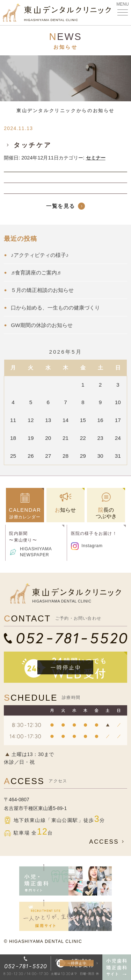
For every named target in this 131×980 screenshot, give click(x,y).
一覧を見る (61, 206)
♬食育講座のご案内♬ (36, 273)
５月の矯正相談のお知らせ (42, 290)
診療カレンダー (25, 513)
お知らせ (65, 510)
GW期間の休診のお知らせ (42, 325)
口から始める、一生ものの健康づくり (55, 308)
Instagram (92, 546)
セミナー (96, 158)
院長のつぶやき (106, 513)
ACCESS (108, 842)
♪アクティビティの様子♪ (40, 255)
